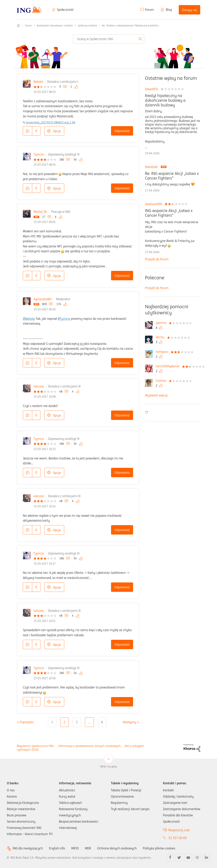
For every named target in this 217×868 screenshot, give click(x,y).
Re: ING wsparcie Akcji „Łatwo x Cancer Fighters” (172, 176)
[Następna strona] (129, 722)
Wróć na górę (108, 766)
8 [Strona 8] (102, 722)
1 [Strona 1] (52, 722)
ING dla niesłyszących (28, 848)
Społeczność (65, 10)
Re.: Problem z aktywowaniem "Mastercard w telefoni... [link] (131, 26)
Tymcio (39, 154)
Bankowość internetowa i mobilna (55, 26)
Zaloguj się (189, 10)
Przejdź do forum (157, 259)
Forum (149, 10)
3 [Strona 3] (77, 722)
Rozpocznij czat (179, 830)
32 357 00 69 (177, 838)
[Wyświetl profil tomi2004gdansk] (169, 366)
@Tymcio (64, 319)
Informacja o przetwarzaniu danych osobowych (89, 746)
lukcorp (39, 386)
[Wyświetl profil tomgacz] (163, 352)
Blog (169, 10)
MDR (88, 848)
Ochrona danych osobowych (117, 848)
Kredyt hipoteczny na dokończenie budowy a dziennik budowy (165, 100)
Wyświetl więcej (156, 395)
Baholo (38, 82)
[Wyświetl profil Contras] (162, 381)
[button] (28, 131)
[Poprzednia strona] (27, 722)
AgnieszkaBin (43, 299)
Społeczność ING (18, 25)
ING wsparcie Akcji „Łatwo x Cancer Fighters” (169, 213)
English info (57, 848)
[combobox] (109, 39)
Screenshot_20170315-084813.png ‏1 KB (50, 122)
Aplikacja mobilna (87, 26)
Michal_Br (40, 212)
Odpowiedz (122, 131)
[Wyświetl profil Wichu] (161, 337)
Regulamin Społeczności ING (35, 746)
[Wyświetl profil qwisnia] (162, 323)
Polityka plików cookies (159, 848)
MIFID (75, 848)
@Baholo (29, 319)
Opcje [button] (57, 131)
